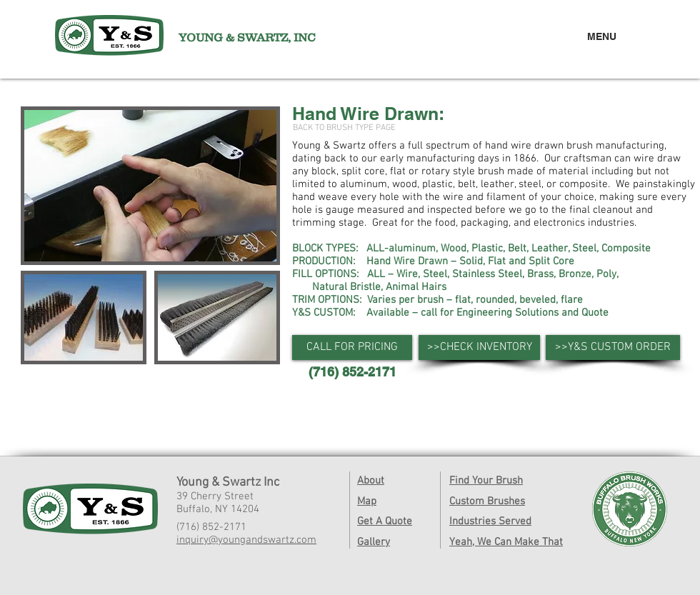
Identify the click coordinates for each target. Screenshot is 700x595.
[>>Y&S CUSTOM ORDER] (613, 347)
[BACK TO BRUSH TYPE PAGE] (344, 128)
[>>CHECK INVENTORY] (479, 347)
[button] (352, 347)
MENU (602, 36)
